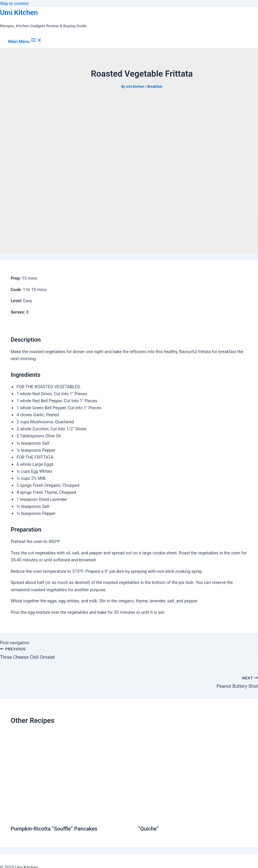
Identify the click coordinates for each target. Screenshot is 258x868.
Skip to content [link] (14, 4)
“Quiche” (148, 829)
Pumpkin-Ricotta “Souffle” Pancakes (54, 829)
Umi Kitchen (19, 13)
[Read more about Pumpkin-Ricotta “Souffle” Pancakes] (71, 816)
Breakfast (155, 87)
